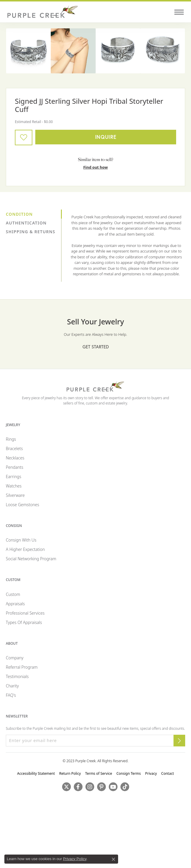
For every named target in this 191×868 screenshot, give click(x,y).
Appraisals (15, 604)
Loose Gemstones (22, 505)
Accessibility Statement (36, 773)
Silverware (15, 495)
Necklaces (15, 458)
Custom (13, 594)
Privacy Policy (75, 859)
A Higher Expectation (25, 549)
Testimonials (17, 676)
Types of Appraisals (24, 622)
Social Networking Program (31, 559)
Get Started (96, 347)
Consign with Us (21, 540)
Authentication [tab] (26, 223)
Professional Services (25, 613)
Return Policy (70, 773)
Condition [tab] (19, 214)
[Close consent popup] (113, 859)
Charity (12, 686)
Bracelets (14, 448)
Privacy (151, 773)
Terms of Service (99, 773)
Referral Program (22, 667)
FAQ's (11, 695)
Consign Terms (129, 773)
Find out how (95, 167)
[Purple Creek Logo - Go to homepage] (42, 12)
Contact (168, 773)
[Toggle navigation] (179, 12)
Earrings (14, 477)
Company (15, 658)
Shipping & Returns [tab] (30, 232)
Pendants (15, 467)
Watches (14, 486)
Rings (11, 439)
